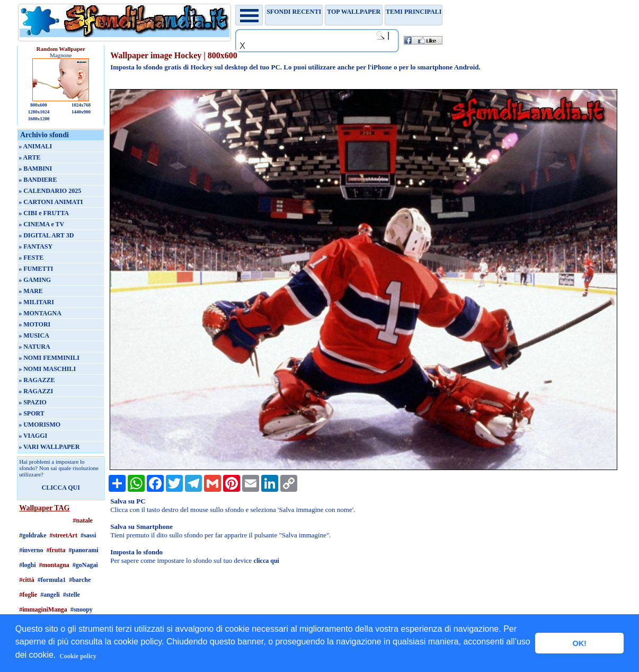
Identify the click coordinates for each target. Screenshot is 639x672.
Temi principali (414, 12)
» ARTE (29, 157)
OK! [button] (579, 643)
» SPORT (32, 413)
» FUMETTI (36, 269)
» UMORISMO (39, 425)
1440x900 (81, 112)
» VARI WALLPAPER (49, 447)
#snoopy (82, 609)
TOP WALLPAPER (354, 12)
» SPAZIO (33, 402)
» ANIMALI (35, 146)
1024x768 (81, 105)
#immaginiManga (43, 609)
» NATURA (34, 347)
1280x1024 (39, 112)
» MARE (31, 291)
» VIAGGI (33, 436)
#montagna (54, 565)
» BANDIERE (38, 180)
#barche (80, 580)
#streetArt (64, 535)
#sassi (88, 535)
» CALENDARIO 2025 (50, 191)
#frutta (56, 550)
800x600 (39, 105)
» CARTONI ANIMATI (51, 202)
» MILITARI (36, 302)
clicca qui (267, 561)
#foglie (28, 595)
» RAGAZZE (37, 380)
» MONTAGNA (40, 313)
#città (27, 580)
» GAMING (35, 280)
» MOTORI (34, 324)
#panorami (84, 550)
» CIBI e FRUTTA (44, 213)
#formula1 (52, 580)
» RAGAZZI (36, 391)
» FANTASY (35, 246)
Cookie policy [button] (78, 656)
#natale (82, 520)
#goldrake (33, 535)
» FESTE (31, 258)
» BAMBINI (35, 169)
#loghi (27, 565)
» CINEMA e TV (41, 224)
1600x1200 (39, 119)
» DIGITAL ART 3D (46, 235)
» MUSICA (34, 335)
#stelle (72, 595)
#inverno (31, 550)
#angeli (50, 595)
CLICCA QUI (60, 488)
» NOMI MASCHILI (47, 369)
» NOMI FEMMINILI (49, 358)
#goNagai (85, 565)
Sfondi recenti (294, 12)
